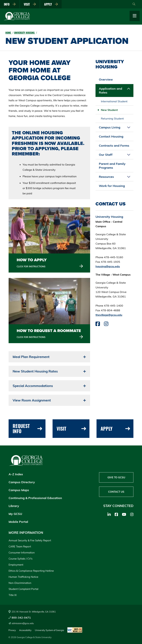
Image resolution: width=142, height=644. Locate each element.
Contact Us (116, 492)
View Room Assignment (32, 400)
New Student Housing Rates (35, 371)
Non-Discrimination (20, 583)
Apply (51, 4)
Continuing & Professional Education (35, 498)
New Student (109, 110)
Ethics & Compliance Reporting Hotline (31, 571)
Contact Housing (111, 136)
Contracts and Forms (114, 146)
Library (14, 506)
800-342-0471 (20, 618)
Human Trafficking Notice (23, 577)
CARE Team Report (20, 546)
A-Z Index (16, 474)
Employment (16, 565)
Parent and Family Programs (112, 166)
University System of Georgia (49, 630)
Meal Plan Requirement (31, 357)
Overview (106, 79)
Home (9, 33)
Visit (30, 4)
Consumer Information (22, 553)
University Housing (25, 33)
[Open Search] (134, 4)
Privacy (12, 630)
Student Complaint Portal (23, 589)
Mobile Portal (18, 522)
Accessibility (25, 630)
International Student (114, 101)
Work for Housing (112, 186)
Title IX (13, 595)
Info (10, 4)
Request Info (27, 428)
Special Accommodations (33, 386)
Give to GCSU (116, 477)
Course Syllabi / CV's (20, 559)
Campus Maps (19, 490)
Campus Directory (22, 482)
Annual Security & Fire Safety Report (30, 540)
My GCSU (15, 514)
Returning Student (112, 118)
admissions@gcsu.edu (21, 623)
